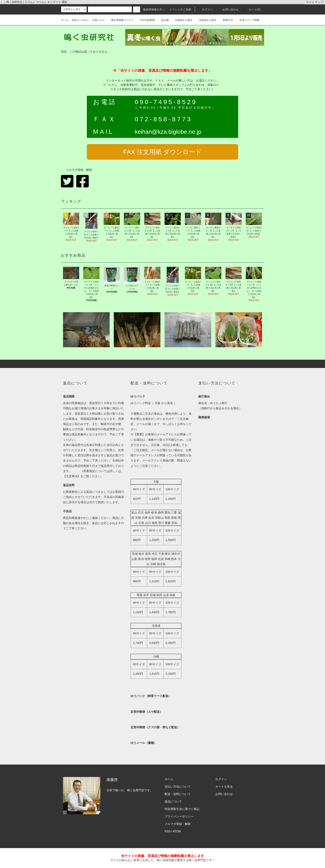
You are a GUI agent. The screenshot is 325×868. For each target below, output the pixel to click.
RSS (168, 831)
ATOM (177, 831)
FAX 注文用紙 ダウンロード (162, 152)
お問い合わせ (228, 10)
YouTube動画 (146, 20)
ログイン (205, 10)
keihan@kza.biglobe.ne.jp (168, 132)
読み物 (163, 20)
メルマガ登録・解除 (76, 170)
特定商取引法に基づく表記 (182, 809)
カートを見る (224, 787)
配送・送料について (178, 794)
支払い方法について (178, 787)
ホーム (65, 20)
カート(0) (252, 10)
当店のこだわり (80, 20)
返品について (173, 801)
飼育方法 (226, 20)
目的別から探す (206, 20)
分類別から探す (182, 20)
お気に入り (98, 20)
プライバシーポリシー (179, 816)
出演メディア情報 (248, 20)
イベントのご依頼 (180, 10)
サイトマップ (315, 2)
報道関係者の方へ (154, 10)
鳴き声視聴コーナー (121, 20)
